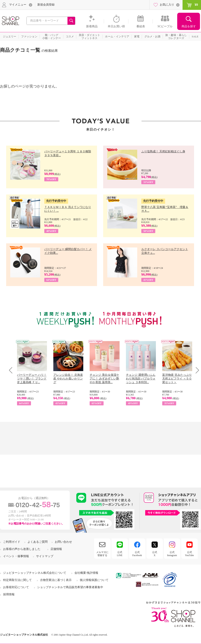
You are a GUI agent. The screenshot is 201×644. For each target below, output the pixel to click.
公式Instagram (172, 554)
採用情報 (9, 594)
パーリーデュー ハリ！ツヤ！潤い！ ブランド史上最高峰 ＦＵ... (32, 379)
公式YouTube (190, 554)
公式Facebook (137, 554)
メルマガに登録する (102, 554)
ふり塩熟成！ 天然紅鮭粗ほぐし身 (163, 151)
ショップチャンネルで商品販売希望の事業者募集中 (70, 587)
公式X (155, 554)
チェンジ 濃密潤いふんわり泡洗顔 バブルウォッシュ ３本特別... (141, 379)
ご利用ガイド (12, 542)
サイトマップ (45, 556)
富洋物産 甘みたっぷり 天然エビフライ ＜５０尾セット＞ (177, 379)
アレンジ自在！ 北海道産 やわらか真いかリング (68, 379)
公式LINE (120, 554)
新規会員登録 (46, 5)
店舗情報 (56, 549)
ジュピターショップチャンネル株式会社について (35, 573)
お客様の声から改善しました (22, 549)
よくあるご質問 (38, 542)
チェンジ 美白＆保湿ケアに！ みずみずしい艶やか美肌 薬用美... (104, 379)
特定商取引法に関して (17, 580)
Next (196, 370)
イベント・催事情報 (16, 556)
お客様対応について (16, 587)
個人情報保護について (94, 580)
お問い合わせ (63, 542)
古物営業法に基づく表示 (56, 580)
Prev (12, 370)
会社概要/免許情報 (86, 573)
